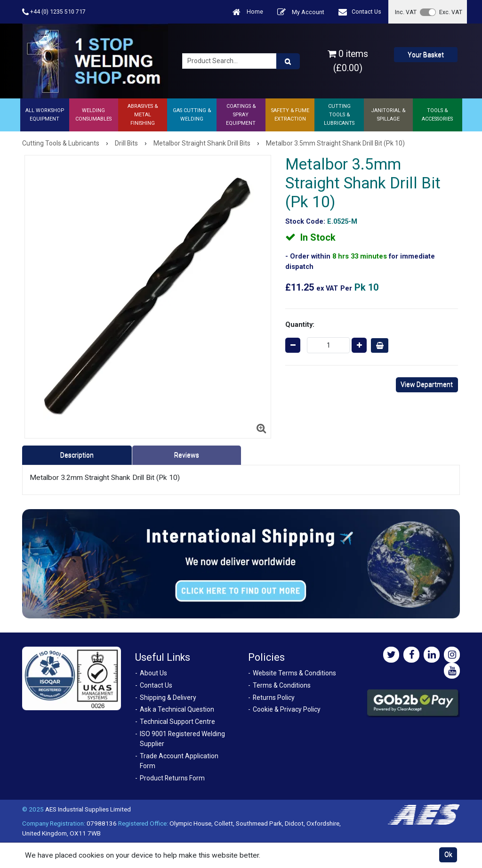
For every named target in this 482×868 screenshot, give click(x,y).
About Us (153, 673)
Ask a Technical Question (177, 709)
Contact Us (360, 12)
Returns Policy (274, 698)
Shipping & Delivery (168, 698)
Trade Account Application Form (179, 761)
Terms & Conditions (282, 685)
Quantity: (300, 324)
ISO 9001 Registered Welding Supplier (182, 739)
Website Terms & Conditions (294, 673)
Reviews (187, 455)
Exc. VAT (451, 12)
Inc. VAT (406, 12)
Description (77, 455)
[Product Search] (288, 61)
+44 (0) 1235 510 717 (54, 12)
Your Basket (426, 55)
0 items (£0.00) (348, 61)
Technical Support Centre (177, 722)
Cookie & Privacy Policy (287, 709)
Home (248, 12)
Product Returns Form (172, 778)
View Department (427, 384)
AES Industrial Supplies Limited (88, 809)
